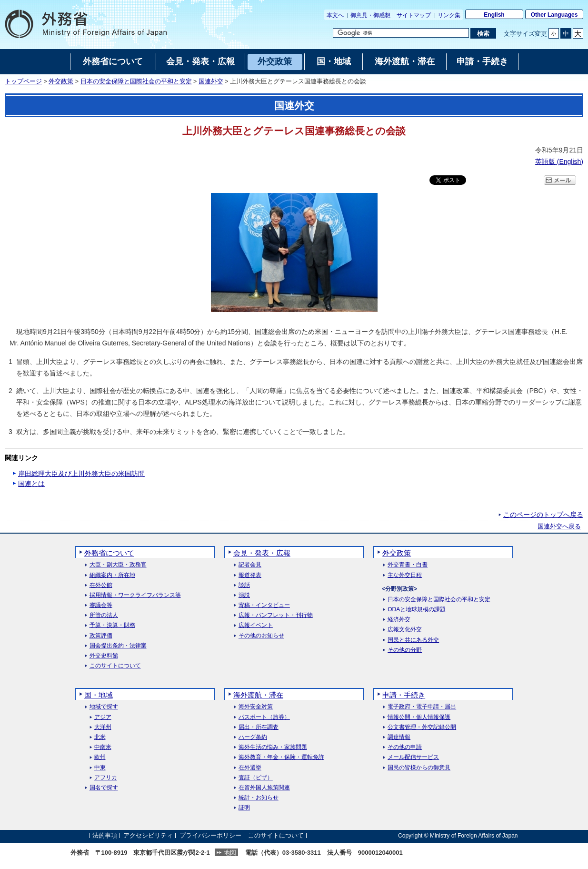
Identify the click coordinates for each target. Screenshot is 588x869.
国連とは (31, 484)
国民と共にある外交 (413, 640)
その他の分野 (405, 650)
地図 (230, 853)
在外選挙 (250, 768)
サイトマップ (414, 15)
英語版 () (559, 162)
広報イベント (256, 625)
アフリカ (106, 778)
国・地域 (99, 695)
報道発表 (250, 575)
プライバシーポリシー (210, 835)
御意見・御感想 (370, 15)
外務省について (109, 553)
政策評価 (101, 636)
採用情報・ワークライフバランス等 (135, 595)
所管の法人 (104, 615)
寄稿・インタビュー (264, 605)
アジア (103, 717)
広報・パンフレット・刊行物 (276, 615)
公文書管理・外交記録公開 (422, 727)
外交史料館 (104, 656)
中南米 (103, 747)
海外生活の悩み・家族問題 (273, 747)
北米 (100, 737)
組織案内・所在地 (112, 575)
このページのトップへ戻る (543, 515)
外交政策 (61, 81)
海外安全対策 (256, 707)
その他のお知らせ (261, 636)
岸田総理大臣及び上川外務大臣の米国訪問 (81, 474)
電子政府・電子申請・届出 (422, 707)
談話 (244, 585)
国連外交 (211, 81)
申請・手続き (404, 695)
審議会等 (101, 605)
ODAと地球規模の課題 (417, 610)
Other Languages (554, 15)
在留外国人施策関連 (264, 788)
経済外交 (399, 620)
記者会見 (250, 565)
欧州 (100, 757)
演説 (244, 595)
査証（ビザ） (256, 778)
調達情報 (399, 737)
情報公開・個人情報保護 (419, 717)
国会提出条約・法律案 (118, 646)
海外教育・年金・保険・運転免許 (281, 757)
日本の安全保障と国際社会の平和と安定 (136, 81)
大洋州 (103, 727)
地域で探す (104, 707)
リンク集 (449, 15)
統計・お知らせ (259, 798)
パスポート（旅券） (264, 717)
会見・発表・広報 (262, 553)
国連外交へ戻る (559, 526)
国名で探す (104, 788)
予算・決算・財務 (112, 625)
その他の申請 (405, 747)
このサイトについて (115, 666)
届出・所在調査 (259, 727)
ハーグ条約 (253, 737)
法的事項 (105, 835)
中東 (100, 768)
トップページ (23, 81)
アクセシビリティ (148, 835)
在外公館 (101, 585)
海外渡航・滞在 (258, 695)
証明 (244, 808)
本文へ (335, 15)
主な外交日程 (405, 575)
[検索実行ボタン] (483, 33)
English (494, 15)
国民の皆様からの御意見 (419, 768)
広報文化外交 (405, 630)
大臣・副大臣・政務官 (118, 565)
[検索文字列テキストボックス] (401, 33)
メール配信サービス (413, 757)
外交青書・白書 (408, 565)
